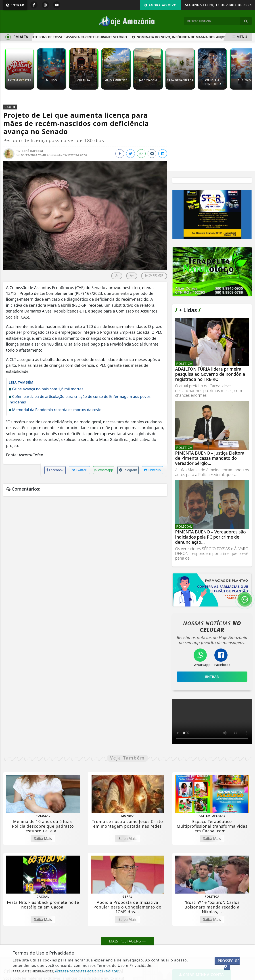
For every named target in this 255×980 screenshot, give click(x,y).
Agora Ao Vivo (161, 5)
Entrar (15, 5)
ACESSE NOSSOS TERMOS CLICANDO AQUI (87, 971)
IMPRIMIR (154, 275)
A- (117, 275)
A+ (132, 275)
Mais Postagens (127, 941)
